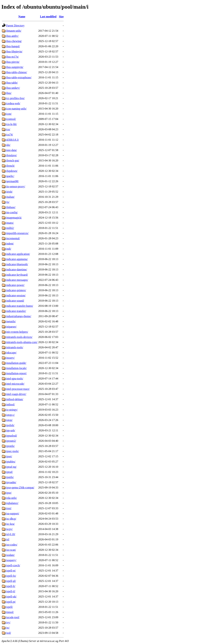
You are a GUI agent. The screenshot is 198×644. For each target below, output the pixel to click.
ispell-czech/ (13, 565)
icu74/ (10, 135)
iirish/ (9, 192)
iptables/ (11, 462)
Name (22, 17)
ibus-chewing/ (14, 41)
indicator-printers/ (16, 290)
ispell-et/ (11, 571)
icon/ (9, 114)
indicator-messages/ (17, 280)
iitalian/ (10, 197)
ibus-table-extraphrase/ (19, 77)
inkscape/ (11, 353)
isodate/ (10, 555)
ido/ (8, 145)
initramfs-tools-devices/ (19, 337)
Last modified (48, 17)
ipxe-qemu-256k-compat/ (20, 487)
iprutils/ (10, 446)
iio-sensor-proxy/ (16, 186)
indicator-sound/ (15, 301)
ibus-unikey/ (13, 88)
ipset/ (9, 456)
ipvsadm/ (11, 482)
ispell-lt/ (11, 586)
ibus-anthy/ (12, 36)
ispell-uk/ (11, 597)
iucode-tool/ (13, 617)
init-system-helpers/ (17, 332)
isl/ (8, 539)
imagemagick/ (14, 218)
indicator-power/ (15, 285)
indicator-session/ (16, 295)
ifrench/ (10, 166)
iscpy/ (9, 529)
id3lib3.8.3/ (12, 140)
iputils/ (10, 477)
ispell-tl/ (11, 591)
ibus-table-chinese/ (17, 72)
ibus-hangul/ (13, 46)
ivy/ (8, 622)
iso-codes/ (12, 545)
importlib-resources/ (17, 233)
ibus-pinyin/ (13, 62)
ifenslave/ (11, 155)
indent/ (10, 244)
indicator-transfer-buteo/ (20, 306)
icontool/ (11, 119)
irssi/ (9, 508)
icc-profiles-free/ (15, 98)
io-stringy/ (12, 410)
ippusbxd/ (12, 436)
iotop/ (9, 420)
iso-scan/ (11, 550)
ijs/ (8, 202)
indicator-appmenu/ (17, 259)
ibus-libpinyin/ (14, 51)
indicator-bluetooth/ (17, 264)
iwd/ (9, 633)
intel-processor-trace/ (18, 389)
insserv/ (10, 358)
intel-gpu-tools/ (15, 378)
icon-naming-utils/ (16, 109)
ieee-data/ (11, 150)
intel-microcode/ (15, 384)
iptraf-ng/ (11, 467)
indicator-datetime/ (17, 269)
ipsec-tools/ (12, 451)
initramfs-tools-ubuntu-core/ (22, 342)
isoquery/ (11, 560)
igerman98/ (12, 181)
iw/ (8, 628)
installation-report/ (16, 373)
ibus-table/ (12, 83)
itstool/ (10, 612)
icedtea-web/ (13, 103)
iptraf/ (9, 472)
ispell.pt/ (11, 602)
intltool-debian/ (15, 399)
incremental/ (13, 238)
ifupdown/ (12, 171)
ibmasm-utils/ (14, 31)
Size (61, 17)
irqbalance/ (12, 503)
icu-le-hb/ (11, 124)
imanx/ (10, 223)
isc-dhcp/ (11, 519)
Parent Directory (15, 26)
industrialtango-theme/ (19, 316)
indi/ (9, 249)
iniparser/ (11, 327)
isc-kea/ (10, 524)
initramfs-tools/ (15, 347)
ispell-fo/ (11, 576)
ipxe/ (9, 493)
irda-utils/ (11, 498)
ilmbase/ (11, 207)
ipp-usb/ (11, 430)
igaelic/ (10, 176)
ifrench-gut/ (13, 160)
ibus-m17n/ (12, 57)
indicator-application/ (18, 254)
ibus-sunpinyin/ (15, 67)
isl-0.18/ (11, 534)
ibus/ (9, 93)
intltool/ (10, 404)
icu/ (8, 129)
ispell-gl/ (11, 581)
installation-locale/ (16, 368)
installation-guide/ (16, 363)
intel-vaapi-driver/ (16, 394)
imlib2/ (10, 228)
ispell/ (9, 607)
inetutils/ (11, 321)
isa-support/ (13, 513)
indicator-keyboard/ (17, 275)
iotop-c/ (10, 415)
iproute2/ (11, 441)
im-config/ (12, 212)
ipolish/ (10, 425)
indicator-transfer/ (16, 311)
